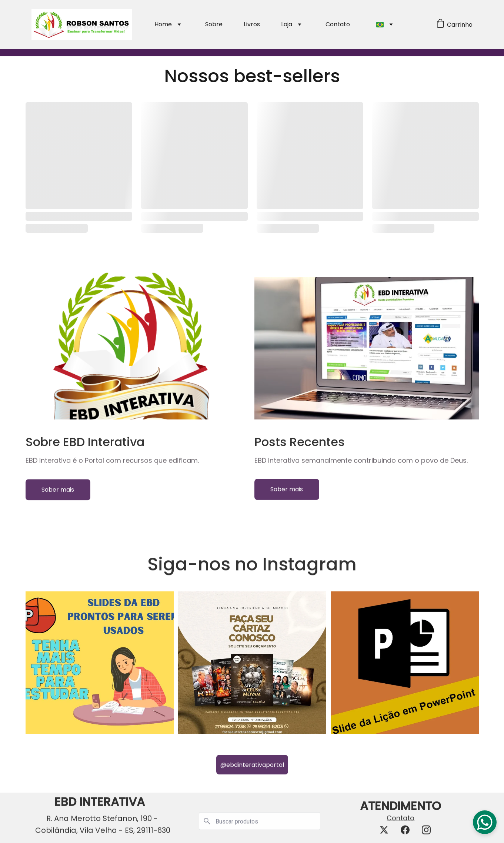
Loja (287, 24)
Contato (338, 24)
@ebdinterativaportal (252, 768)
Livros (252, 24)
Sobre (214, 24)
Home (163, 24)
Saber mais (58, 493)
